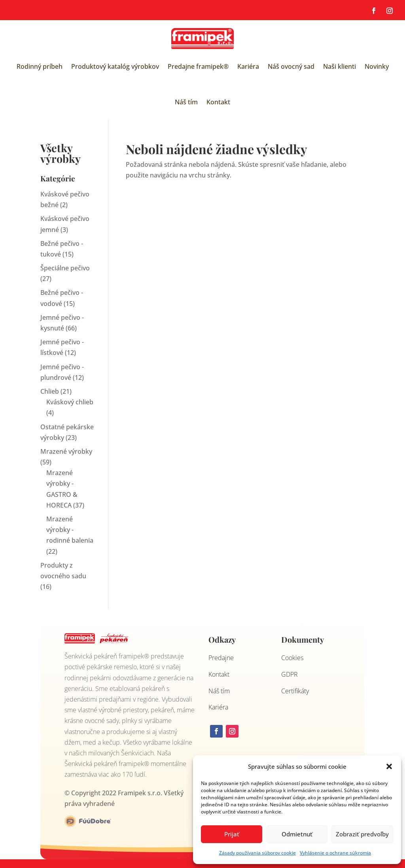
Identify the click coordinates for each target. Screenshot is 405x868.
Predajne (221, 658)
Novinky (377, 66)
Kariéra (248, 66)
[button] (389, 766)
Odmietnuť (297, 834)
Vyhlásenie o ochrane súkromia (335, 853)
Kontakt (218, 102)
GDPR (290, 674)
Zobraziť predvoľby (362, 834)
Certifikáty (295, 691)
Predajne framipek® (198, 66)
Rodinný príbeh (40, 66)
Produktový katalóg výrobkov (115, 66)
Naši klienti (340, 66)
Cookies (292, 658)
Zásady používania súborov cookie (257, 853)
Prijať (232, 834)
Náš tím (186, 102)
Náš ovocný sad (291, 66)
